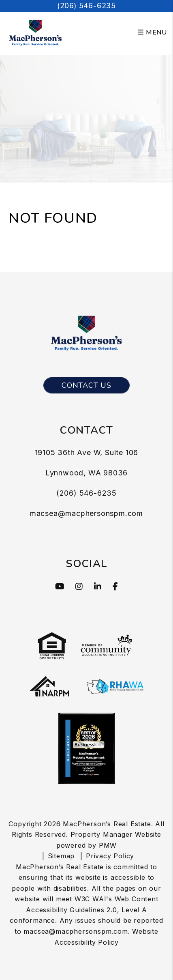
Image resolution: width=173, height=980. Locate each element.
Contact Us (86, 385)
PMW (108, 845)
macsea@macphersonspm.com (86, 513)
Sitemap (61, 856)
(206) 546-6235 (86, 6)
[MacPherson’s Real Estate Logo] (35, 32)
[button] (60, 587)
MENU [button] (152, 32)
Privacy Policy (110, 856)
